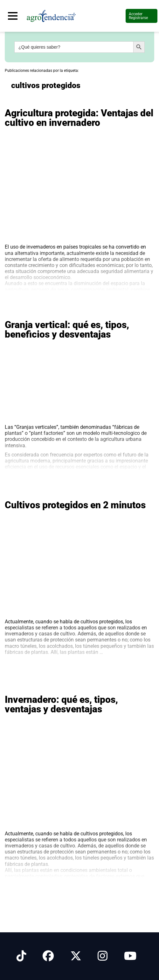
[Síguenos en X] (76, 956)
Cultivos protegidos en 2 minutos (75, 505)
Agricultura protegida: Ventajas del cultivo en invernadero (79, 118)
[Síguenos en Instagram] (103, 956)
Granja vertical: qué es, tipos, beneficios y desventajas (67, 329)
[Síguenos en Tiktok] (21, 956)
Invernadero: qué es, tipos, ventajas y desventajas (61, 704)
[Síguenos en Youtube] (130, 956)
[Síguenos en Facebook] (48, 956)
